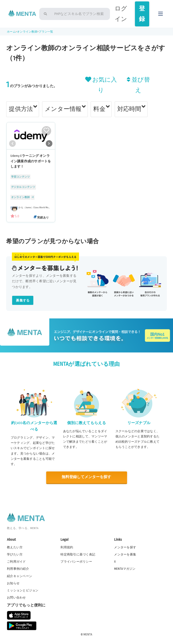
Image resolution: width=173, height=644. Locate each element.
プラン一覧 (46, 32)
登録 (142, 14)
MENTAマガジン (125, 569)
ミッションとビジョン (23, 590)
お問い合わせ (16, 597)
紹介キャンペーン (20, 576)
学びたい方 (15, 554)
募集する (23, 300)
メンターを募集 (125, 554)
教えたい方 (15, 547)
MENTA (88, 634)
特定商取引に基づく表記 (78, 554)
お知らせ (13, 583)
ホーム (11, 32)
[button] (49, 144)
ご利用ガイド (16, 561)
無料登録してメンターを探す (86, 477)
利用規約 (67, 547)
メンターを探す (125, 547)
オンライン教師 (27, 32)
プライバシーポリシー (76, 561)
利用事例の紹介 (18, 569)
